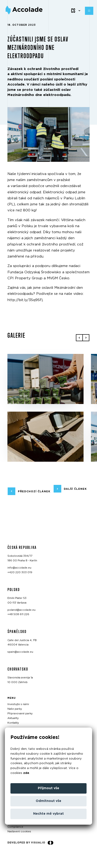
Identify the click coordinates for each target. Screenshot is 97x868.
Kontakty (13, 723)
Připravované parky (20, 714)
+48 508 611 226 (18, 614)
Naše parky (15, 709)
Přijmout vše (48, 788)
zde (26, 773)
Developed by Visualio (30, 843)
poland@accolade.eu (21, 610)
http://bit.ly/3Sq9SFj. (25, 300)
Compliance (15, 827)
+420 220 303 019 (20, 572)
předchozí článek (34, 491)
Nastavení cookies (19, 831)
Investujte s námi (18, 704)
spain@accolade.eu (20, 652)
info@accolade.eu (19, 568)
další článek (75, 489)
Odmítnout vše (48, 801)
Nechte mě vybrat (48, 814)
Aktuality (13, 718)
